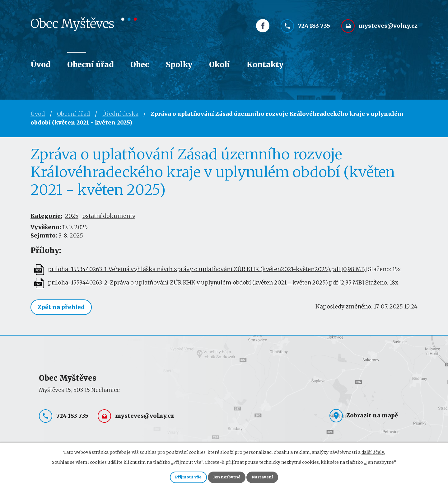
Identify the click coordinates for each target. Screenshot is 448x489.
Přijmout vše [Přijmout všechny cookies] (182, 477)
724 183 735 (314, 30)
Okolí (219, 65)
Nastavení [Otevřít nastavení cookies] (269, 477)
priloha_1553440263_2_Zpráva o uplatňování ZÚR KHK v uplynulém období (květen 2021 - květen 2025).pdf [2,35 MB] (206, 282)
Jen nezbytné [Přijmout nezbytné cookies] (227, 477)
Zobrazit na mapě (372, 416)
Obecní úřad (90, 65)
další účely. (373, 450)
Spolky (179, 65)
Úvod (40, 65)
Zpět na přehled (63, 308)
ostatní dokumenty (109, 216)
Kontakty (265, 65)
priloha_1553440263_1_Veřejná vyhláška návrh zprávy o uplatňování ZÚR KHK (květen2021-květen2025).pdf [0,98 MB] (207, 269)
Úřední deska (120, 114)
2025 (72, 216)
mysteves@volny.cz (388, 30)
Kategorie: (46, 216)
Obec (140, 65)
